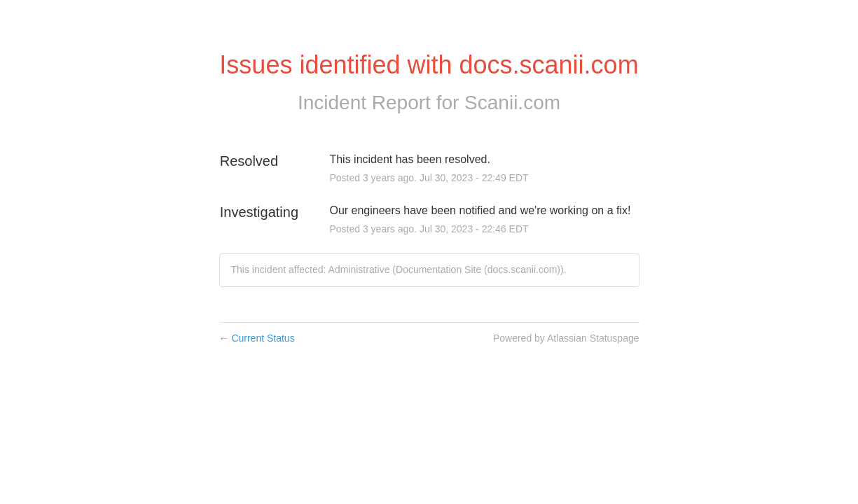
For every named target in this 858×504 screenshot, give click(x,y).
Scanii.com (512, 103)
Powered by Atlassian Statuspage (566, 338)
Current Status (257, 338)
